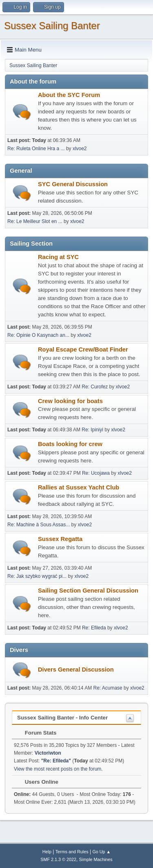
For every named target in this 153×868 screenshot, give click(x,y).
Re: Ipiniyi (92, 430)
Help (47, 852)
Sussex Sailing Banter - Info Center (62, 718)
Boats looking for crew (70, 444)
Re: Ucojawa (96, 473)
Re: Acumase (108, 688)
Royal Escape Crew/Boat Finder (83, 349)
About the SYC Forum (69, 95)
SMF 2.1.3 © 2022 (58, 859)
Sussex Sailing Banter (52, 26)
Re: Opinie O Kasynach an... (38, 335)
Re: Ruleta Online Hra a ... (36, 149)
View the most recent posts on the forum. (58, 769)
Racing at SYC (58, 257)
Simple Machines (96, 859)
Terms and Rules (72, 852)
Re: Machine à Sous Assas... (39, 525)
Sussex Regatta (60, 539)
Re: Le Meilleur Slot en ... (35, 221)
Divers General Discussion (76, 670)
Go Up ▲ (101, 852)
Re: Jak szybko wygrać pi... (37, 576)
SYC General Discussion (73, 184)
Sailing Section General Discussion (88, 591)
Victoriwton (48, 753)
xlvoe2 (80, 149)
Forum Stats (37, 733)
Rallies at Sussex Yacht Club (79, 487)
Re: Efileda (94, 628)
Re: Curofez (95, 387)
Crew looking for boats (70, 401)
